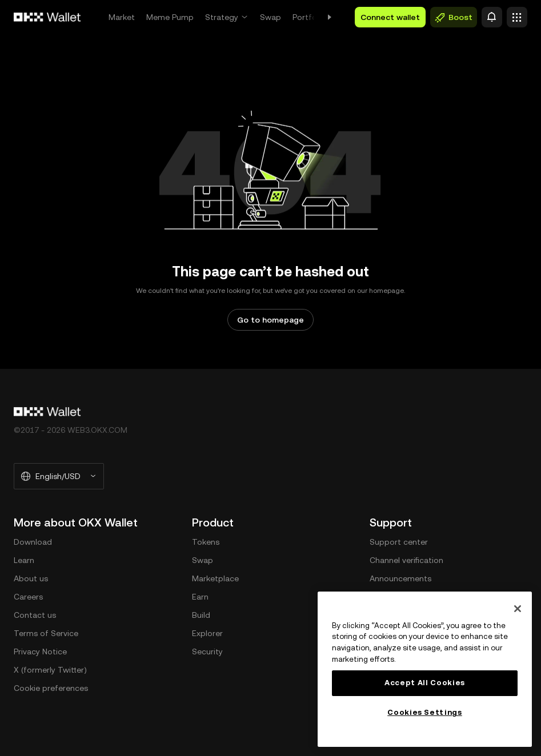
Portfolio (309, 17)
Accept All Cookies (425, 683)
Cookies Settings (425, 712)
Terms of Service (46, 633)
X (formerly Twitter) (50, 670)
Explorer (207, 633)
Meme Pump (170, 17)
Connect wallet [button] (390, 17)
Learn (24, 560)
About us (31, 578)
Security (207, 652)
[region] (425, 669)
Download (33, 542)
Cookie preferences (51, 688)
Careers (28, 597)
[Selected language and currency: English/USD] (59, 476)
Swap (270, 17)
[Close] (518, 609)
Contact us (35, 615)
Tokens (206, 542)
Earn (200, 597)
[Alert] (492, 17)
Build (201, 615)
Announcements (400, 578)
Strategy (222, 17)
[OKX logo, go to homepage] (47, 17)
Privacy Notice (40, 652)
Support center (399, 542)
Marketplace (215, 578)
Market (122, 17)
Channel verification (406, 560)
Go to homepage (270, 320)
